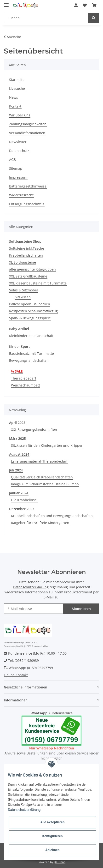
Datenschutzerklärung (31, 587)
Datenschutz (19, 151)
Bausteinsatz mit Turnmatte (31, 353)
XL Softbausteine (23, 262)
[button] (76, 5)
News (14, 97)
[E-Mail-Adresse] (34, 609)
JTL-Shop (60, 862)
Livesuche (17, 88)
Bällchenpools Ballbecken (30, 304)
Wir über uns (20, 115)
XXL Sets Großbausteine (28, 276)
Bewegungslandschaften (29, 360)
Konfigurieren (52, 836)
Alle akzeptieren (52, 822)
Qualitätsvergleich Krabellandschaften (42, 477)
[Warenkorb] (94, 5)
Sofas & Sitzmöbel (23, 290)
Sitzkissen (23, 297)
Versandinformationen (27, 133)
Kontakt (15, 106)
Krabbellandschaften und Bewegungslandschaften (52, 516)
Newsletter (18, 142)
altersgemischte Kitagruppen (32, 269)
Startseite (17, 80)
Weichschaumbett (26, 385)
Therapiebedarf (24, 378)
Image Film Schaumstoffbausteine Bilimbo (45, 484)
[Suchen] (46, 18)
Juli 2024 (16, 470)
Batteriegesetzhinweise (28, 186)
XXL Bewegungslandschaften (34, 430)
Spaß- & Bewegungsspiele (30, 318)
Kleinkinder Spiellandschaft (31, 336)
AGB (12, 160)
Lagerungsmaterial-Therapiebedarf (39, 461)
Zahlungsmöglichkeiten (28, 124)
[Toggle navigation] (6, 3)
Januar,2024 (19, 493)
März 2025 (17, 438)
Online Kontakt (16, 675)
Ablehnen (52, 850)
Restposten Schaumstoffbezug (33, 311)
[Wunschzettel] (85, 5)
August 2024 (19, 454)
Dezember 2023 (22, 509)
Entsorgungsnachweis (27, 204)
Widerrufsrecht (21, 195)
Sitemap (16, 168)
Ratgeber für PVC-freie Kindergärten (40, 523)
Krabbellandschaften (26, 255)
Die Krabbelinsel (24, 500)
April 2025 (17, 423)
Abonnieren (81, 609)
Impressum (18, 177)
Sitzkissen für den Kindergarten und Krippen (47, 445)
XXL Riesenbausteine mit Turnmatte (38, 283)
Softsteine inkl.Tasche (27, 248)
